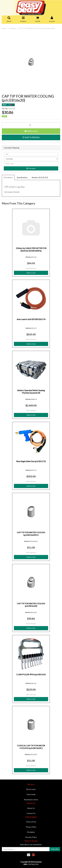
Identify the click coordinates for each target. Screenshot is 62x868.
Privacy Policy (31, 827)
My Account (31, 789)
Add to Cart (31, 131)
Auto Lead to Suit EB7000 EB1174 (31, 319)
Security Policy (31, 837)
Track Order (31, 794)
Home (4, 28)
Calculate (31, 168)
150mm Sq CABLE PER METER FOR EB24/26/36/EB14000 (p (31, 249)
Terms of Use (31, 822)
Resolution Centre (31, 800)
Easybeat (12, 28)
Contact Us (31, 813)
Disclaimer (31, 832)
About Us (31, 808)
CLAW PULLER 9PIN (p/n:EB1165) (31, 674)
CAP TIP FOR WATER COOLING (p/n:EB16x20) (36, 28)
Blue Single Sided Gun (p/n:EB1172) (31, 461)
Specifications (22, 177)
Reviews (40, 177)
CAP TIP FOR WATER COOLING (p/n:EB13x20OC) (31, 534)
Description (8, 177)
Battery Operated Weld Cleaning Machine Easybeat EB (31, 392)
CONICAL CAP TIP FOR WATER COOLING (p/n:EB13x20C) (31, 747)
